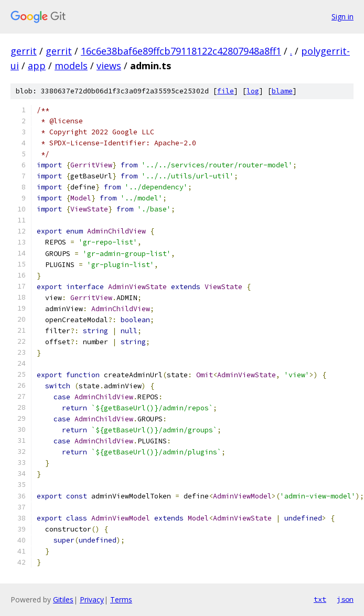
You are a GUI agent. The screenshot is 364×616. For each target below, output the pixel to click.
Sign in (342, 17)
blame (282, 91)
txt (320, 599)
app (37, 66)
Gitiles (63, 599)
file (226, 91)
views (109, 66)
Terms (121, 599)
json (345, 599)
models (71, 66)
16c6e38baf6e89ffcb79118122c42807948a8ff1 (181, 51)
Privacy (92, 599)
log (253, 91)
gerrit (24, 51)
